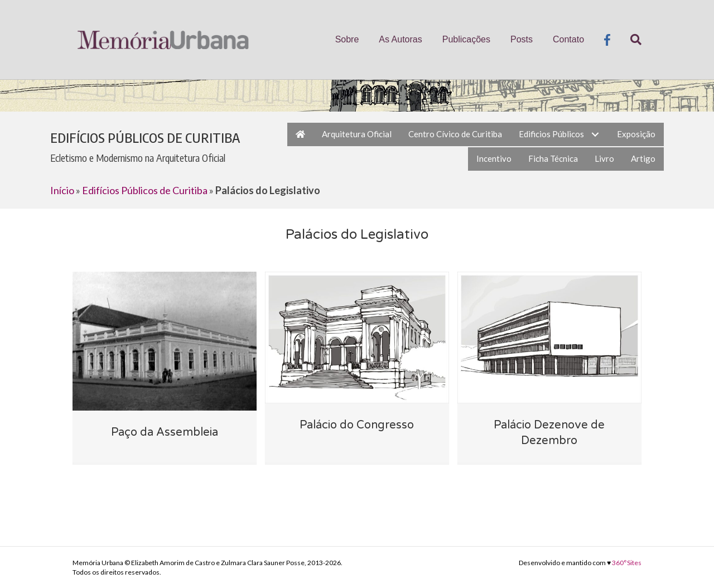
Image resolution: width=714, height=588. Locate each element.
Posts (522, 39)
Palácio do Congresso (357, 425)
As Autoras (400, 39)
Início (62, 190)
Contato (568, 39)
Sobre (347, 39)
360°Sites (627, 563)
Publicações (466, 39)
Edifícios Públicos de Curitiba (145, 190)
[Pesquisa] (631, 40)
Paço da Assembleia (165, 432)
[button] (595, 134)
